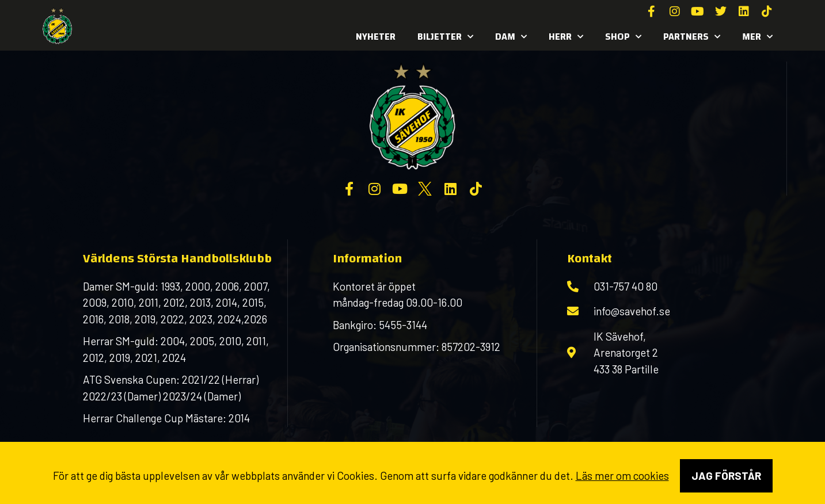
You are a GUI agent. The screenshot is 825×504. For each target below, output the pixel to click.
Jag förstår (726, 476)
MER (757, 37)
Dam (511, 37)
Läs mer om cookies (622, 476)
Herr (566, 37)
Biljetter (445, 37)
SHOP (623, 37)
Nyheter (376, 37)
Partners (692, 37)
